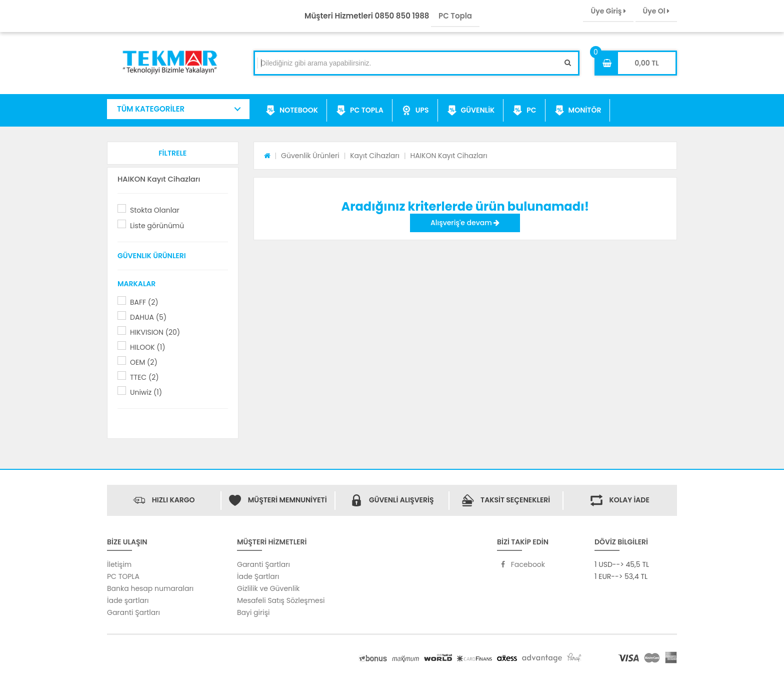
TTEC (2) (144, 377)
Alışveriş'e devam (465, 223)
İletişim (119, 564)
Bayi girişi (253, 612)
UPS (415, 111)
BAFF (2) (144, 302)
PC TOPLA (360, 111)
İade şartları (128, 600)
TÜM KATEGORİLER (151, 109)
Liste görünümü (157, 226)
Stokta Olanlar (155, 210)
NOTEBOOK (292, 111)
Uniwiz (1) (146, 392)
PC (524, 111)
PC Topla (455, 16)
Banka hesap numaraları (150, 588)
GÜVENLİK (471, 111)
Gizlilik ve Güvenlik (268, 588)
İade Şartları (258, 576)
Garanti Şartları (133, 612)
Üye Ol (656, 11)
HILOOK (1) (148, 347)
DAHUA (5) (148, 317)
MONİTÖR (578, 111)
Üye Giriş (608, 11)
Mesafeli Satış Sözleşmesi (281, 600)
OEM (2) (144, 362)
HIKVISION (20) (155, 332)
